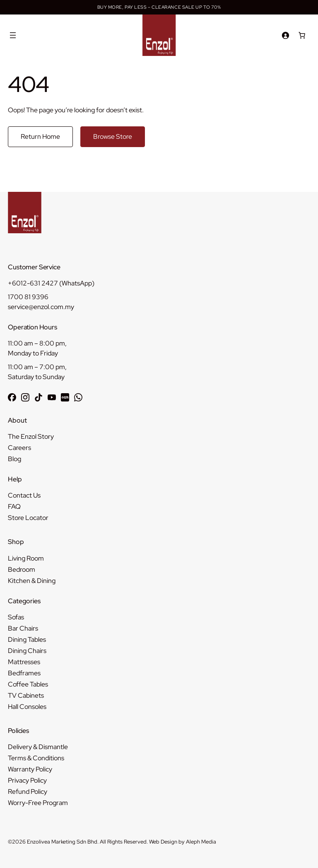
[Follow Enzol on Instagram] (25, 397)
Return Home (40, 137)
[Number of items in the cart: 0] (302, 35)
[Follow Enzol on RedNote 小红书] (65, 397)
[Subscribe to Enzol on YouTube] (52, 397)
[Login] (285, 35)
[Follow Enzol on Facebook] (12, 397)
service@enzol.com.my (41, 307)
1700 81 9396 (28, 297)
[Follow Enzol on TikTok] (39, 397)
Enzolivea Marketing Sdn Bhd (62, 842)
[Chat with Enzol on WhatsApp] (78, 397)
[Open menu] (13, 35)
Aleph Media (201, 842)
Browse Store (113, 137)
